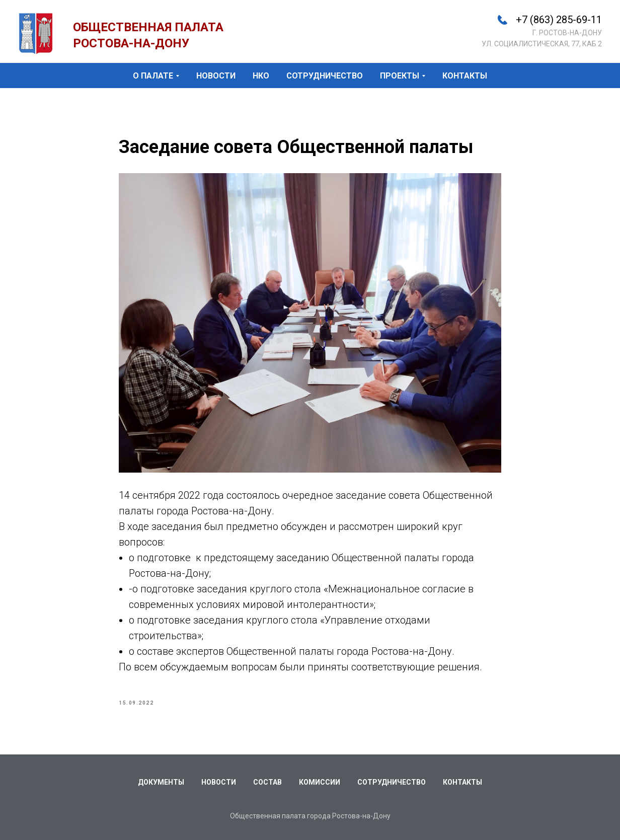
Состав (267, 782)
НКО (261, 76)
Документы (161, 782)
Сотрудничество (392, 782)
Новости (219, 782)
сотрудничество (325, 76)
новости (216, 76)
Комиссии (320, 782)
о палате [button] (153, 76)
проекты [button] (400, 76)
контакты (465, 76)
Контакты (462, 782)
